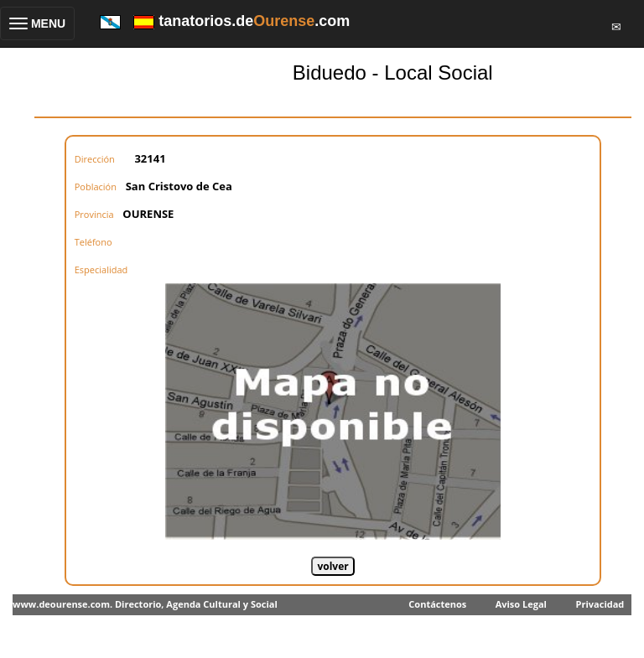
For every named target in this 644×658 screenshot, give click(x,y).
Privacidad (600, 604)
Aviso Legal (521, 604)
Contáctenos (437, 604)
